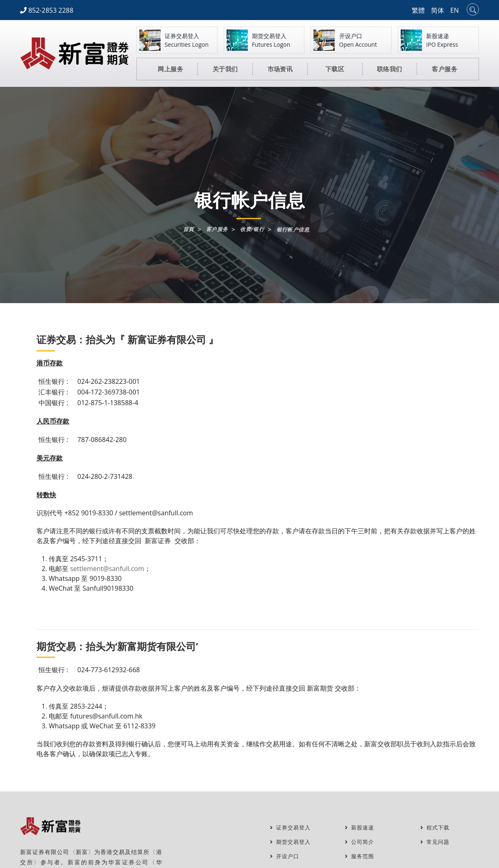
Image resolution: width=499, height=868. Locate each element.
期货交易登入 (292, 842)
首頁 (185, 229)
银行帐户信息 (295, 230)
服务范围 (361, 856)
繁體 (418, 10)
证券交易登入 (292, 828)
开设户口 (286, 856)
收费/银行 (252, 229)
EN (455, 10)
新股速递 (361, 828)
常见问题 (436, 842)
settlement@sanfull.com (107, 569)
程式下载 (436, 828)
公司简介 (361, 842)
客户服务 (215, 229)
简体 (438, 10)
